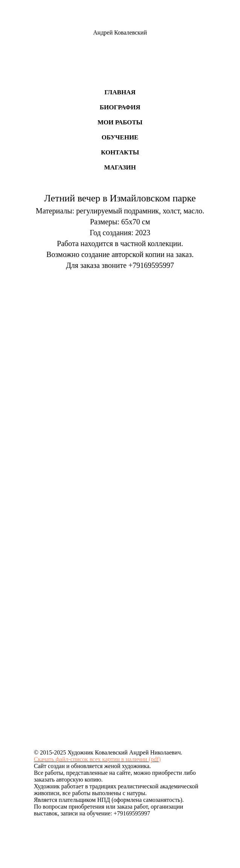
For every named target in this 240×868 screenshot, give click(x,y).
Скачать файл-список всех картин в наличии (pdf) (97, 759)
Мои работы (120, 122)
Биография (120, 107)
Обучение (120, 137)
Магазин (120, 167)
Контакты (120, 152)
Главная (120, 92)
